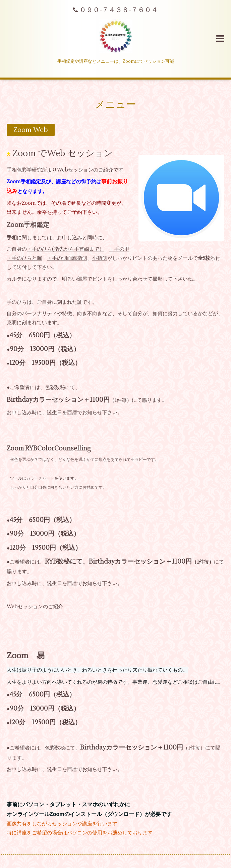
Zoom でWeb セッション (63, 153)
